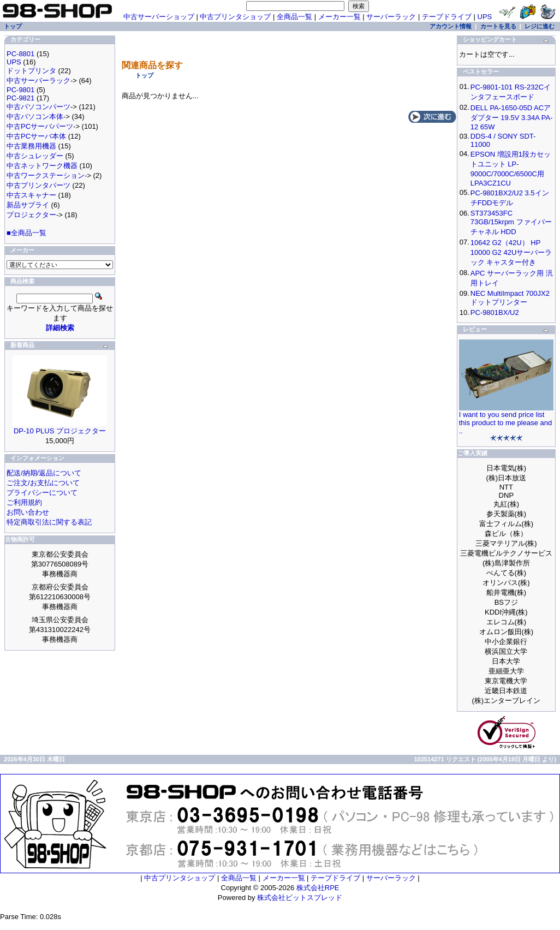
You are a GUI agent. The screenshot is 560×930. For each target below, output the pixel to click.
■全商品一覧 (26, 233)
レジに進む (540, 26)
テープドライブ (447, 17)
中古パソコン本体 (35, 117)
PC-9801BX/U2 (495, 312)
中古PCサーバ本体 (36, 136)
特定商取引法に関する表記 (49, 522)
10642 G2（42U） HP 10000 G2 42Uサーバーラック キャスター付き (511, 252)
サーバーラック (391, 17)
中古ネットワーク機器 (42, 166)
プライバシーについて (42, 493)
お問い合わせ (28, 512)
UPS (485, 17)
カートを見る (498, 26)
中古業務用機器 (31, 146)
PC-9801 (20, 90)
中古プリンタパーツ (38, 185)
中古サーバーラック (38, 81)
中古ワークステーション (46, 175)
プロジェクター (31, 215)
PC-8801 (20, 54)
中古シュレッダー (35, 156)
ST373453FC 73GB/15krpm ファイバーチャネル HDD (511, 222)
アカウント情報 (451, 26)
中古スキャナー (31, 195)
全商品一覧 (294, 17)
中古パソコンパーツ (38, 107)
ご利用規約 (24, 502)
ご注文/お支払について (43, 483)
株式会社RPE (318, 888)
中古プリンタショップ (235, 17)
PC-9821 (20, 98)
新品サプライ (28, 205)
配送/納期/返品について (44, 473)
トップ (144, 75)
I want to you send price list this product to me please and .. (506, 423)
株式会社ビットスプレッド (300, 898)
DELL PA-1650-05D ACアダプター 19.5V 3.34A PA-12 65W (512, 117)
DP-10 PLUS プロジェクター (60, 431)
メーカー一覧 (339, 17)
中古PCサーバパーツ (40, 126)
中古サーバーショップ (159, 17)
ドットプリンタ (31, 71)
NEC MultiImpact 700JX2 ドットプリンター (510, 298)
